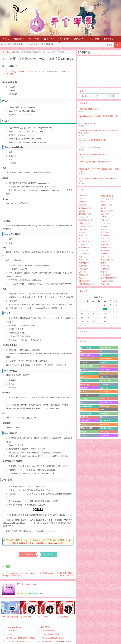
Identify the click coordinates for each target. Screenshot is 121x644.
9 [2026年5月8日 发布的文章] (105, 309)
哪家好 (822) (85, 355)
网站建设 (104, 281)
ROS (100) (84, 392)
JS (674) (84, 362)
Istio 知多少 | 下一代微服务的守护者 (93, 154)
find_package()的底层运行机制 (53, 638)
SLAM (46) (104, 413)
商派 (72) (84, 402)
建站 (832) (104, 351)
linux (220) (104, 366)
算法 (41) (104, 417)
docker (103, 202)
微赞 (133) (104, 373)
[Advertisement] (47, 212)
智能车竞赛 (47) (86, 413)
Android (82, 196)
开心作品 (19, 39)
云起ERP (82, 235)
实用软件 (104, 247)
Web (103, 229)
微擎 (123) (104, 377)
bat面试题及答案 (107, 196)
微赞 (103, 257)
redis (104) (104, 384)
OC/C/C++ (83, 220)
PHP (103, 220)
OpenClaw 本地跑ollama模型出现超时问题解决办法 (99, 116)
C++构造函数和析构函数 (50, 634)
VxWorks (82, 229)
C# (8, 52)
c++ (8, 567)
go (80, 211)
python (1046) (86, 348)
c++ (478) (104, 362)
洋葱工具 (82, 269)
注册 (111, 45)
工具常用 (82, 254)
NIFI (102, 217)
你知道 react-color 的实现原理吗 (91, 147)
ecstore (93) (105, 392)
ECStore (104, 205)
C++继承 (9, 634)
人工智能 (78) (85, 399)
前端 (103, 238)
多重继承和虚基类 (48, 631)
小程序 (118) (105, 381)
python (82, 223)
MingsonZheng (18, 72)
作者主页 (22, 594)
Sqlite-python (84, 226)
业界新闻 (64, 39)
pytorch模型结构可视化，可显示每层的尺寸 (95, 162)
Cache (81, 202)
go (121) (83, 381)
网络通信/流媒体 (85, 284)
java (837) (84, 351)
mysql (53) (104, 410)
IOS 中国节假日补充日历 (88, 109)
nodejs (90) (104, 395)
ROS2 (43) (84, 417)
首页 (6, 39)
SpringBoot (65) (86, 406)
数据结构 (82, 263)
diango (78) (104, 399)
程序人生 (104, 275)
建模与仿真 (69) (106, 402)
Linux (103, 214)
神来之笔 (82, 275)
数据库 (82, 260)
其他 (81, 238)
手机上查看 (9, 74)
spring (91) (84, 395)
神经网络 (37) (105, 421)
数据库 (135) (85, 373)
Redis (103, 223)
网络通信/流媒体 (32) (108, 428)
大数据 (82, 244)
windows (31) (105, 432)
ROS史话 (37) (86, 424)
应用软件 (104, 254)
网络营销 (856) (106, 348)
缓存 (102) (84, 388)
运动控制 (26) (105, 435)
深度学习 (104, 269)
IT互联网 (34, 39)
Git (102, 208)
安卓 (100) (104, 388)
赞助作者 (33, 594)
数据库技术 (105, 260)
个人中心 (109, 39)
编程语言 (82, 281)
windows (82, 232)
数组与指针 (45, 627)
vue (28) (83, 435)
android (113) (85, 384)
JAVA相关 (83, 214)
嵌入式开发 (105, 251)
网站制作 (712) (86, 359)
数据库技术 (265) (87, 366)
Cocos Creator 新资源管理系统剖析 (92, 140)
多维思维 (104, 241)
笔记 (81, 278)
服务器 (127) (85, 377)
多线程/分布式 (84, 241)
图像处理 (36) (105, 424)
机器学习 (82, 266)
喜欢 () (28, 554)
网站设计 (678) (106, 359)
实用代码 (104, 244)
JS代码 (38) (85, 421)
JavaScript (105, 211)
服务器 (103, 263)
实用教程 (82, 247)
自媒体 (103, 284)
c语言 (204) (104, 370)
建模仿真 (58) (85, 410)
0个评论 (66, 72)
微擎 (81, 257)
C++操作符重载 (11, 631)
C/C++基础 (105, 199)
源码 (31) (84, 432)
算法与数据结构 (107, 278)
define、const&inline (13, 627)
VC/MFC (104, 226)
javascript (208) (86, 370)
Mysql (81, 217)
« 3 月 (81, 325)
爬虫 (103, 272)
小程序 (82, 251)
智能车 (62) (104, 406)
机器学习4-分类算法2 (87, 123)
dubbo (81, 205)
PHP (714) (104, 355)
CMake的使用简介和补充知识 (17, 642)
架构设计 (104, 266)
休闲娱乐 (79, 39)
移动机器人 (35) (86, 428)
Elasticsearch (84, 208)
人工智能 (94, 39)
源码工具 (49, 39)
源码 (81, 272)
